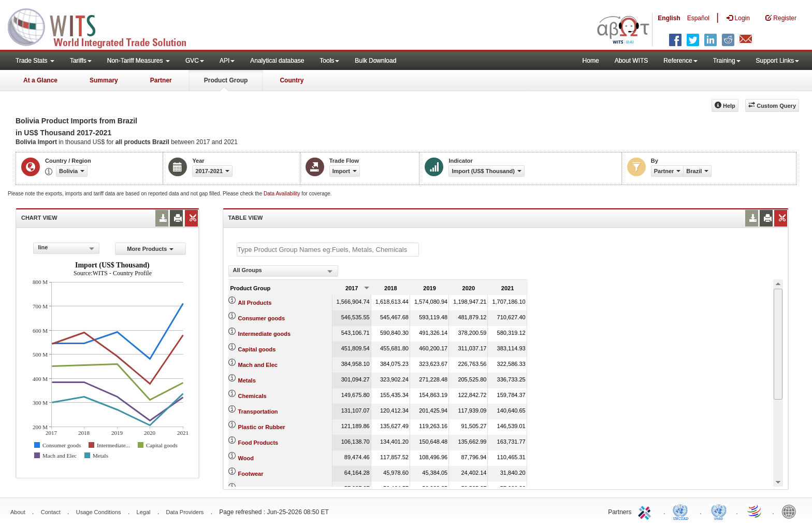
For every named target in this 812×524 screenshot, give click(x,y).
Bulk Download (375, 61)
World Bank (791, 511)
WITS (104, 26)
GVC (195, 61)
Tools (329, 61)
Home (591, 61)
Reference (680, 61)
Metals (247, 380)
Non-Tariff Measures (139, 61)
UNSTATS (719, 511)
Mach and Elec (258, 365)
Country (292, 80)
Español (698, 18)
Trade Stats (35, 61)
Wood (246, 458)
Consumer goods (262, 318)
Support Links (778, 61)
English (669, 18)
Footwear (251, 474)
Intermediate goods (264, 334)
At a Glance (40, 80)
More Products (150, 249)
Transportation (258, 412)
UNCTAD (683, 511)
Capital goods (257, 349)
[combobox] (66, 248)
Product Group (226, 80)
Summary (104, 80)
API (227, 61)
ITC (646, 511)
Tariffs (81, 61)
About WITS (632, 61)
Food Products (258, 443)
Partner (161, 80)
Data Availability (282, 194)
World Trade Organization (755, 511)
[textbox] (328, 250)
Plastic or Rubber (262, 427)
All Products (255, 303)
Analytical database (277, 61)
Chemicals (252, 396)
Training (727, 61)
